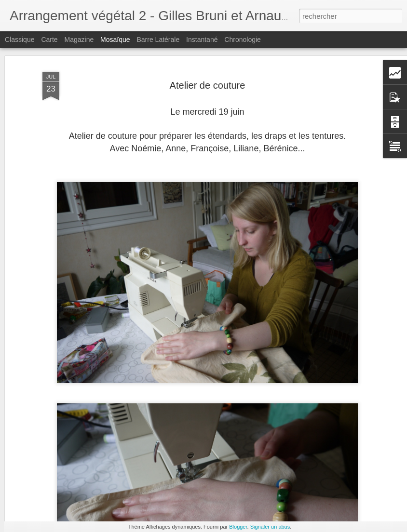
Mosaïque (115, 40)
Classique (20, 40)
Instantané (202, 40)
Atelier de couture (208, 54)
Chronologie (243, 40)
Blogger (238, 527)
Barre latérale (158, 40)
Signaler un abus (270, 527)
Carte (49, 40)
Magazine (79, 40)
